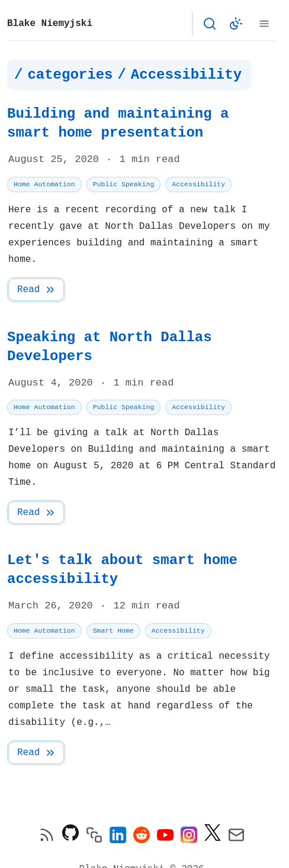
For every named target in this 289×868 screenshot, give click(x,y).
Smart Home (113, 631)
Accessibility (198, 184)
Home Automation (44, 184)
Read (37, 290)
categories (70, 75)
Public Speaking (124, 184)
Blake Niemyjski (50, 24)
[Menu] (264, 24)
